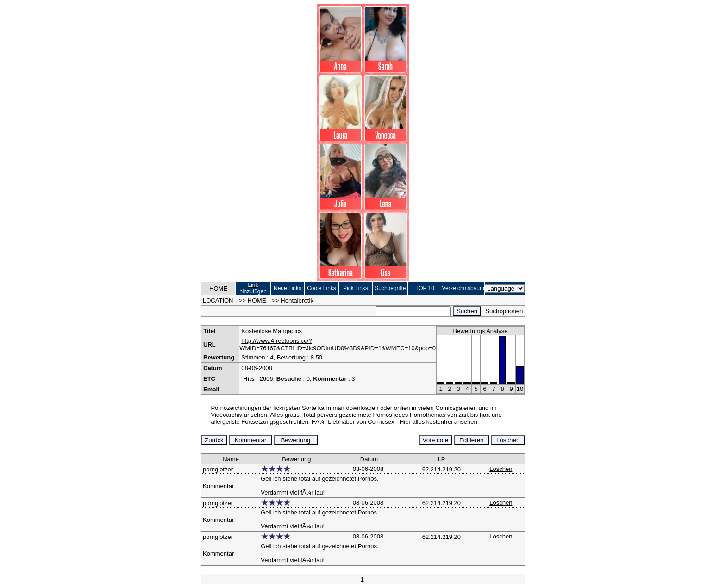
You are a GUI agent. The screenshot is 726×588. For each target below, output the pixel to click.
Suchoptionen (504, 311)
